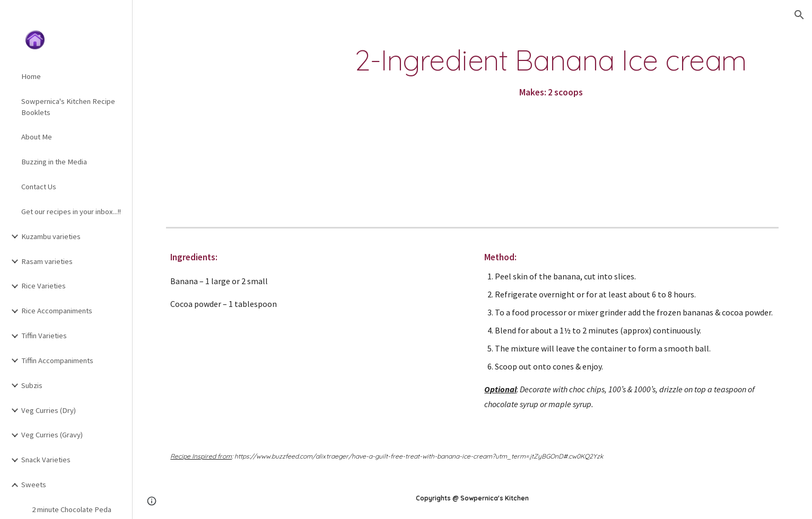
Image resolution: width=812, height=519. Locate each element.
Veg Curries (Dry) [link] (49, 410)
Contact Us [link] (39, 187)
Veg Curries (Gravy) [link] (52, 435)
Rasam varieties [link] (47, 261)
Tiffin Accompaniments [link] (57, 360)
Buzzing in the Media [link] (54, 162)
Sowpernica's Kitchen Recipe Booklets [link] (68, 107)
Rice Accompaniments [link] (57, 311)
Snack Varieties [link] (46, 460)
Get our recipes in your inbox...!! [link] (71, 212)
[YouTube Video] (237, 115)
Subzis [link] (32, 385)
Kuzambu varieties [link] (51, 236)
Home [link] (31, 76)
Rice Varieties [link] (43, 286)
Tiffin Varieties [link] (44, 336)
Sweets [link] (34, 485)
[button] (799, 15)
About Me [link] (37, 137)
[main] (551, 73)
